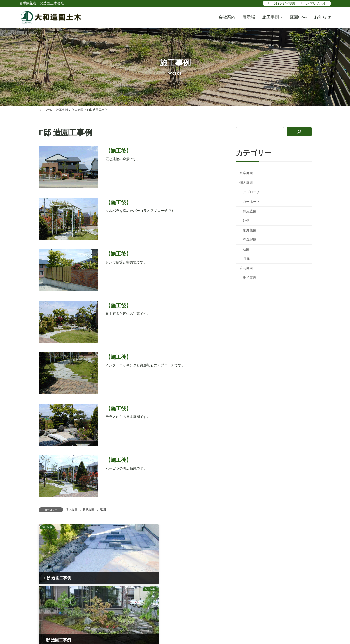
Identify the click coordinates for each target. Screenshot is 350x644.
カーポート (251, 202)
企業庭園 (246, 173)
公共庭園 (246, 268)
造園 (103, 509)
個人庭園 (72, 509)
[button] (281, 3)
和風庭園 (89, 509)
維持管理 (250, 277)
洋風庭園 (250, 239)
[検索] (299, 132)
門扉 (246, 258)
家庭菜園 (250, 230)
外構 (246, 220)
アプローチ (251, 192)
